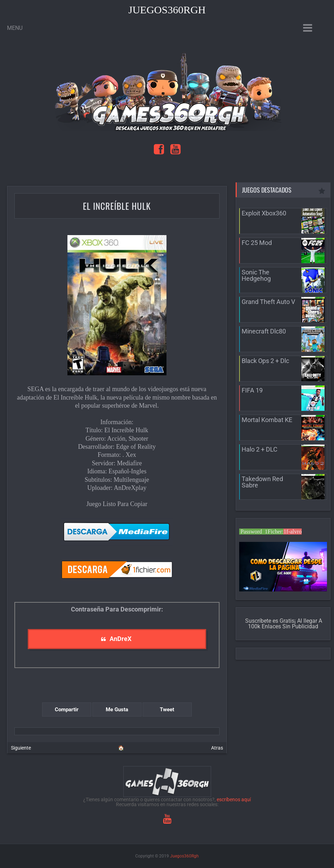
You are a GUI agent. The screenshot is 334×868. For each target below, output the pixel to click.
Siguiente (21, 748)
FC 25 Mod (257, 243)
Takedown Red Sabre (262, 482)
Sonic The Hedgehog (256, 275)
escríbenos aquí (234, 799)
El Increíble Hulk (117, 206)
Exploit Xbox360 (264, 213)
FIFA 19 (252, 390)
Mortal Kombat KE (267, 420)
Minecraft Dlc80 (264, 331)
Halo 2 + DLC (260, 449)
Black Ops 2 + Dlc (265, 361)
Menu (15, 28)
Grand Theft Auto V (268, 302)
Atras (217, 748)
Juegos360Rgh (167, 10)
